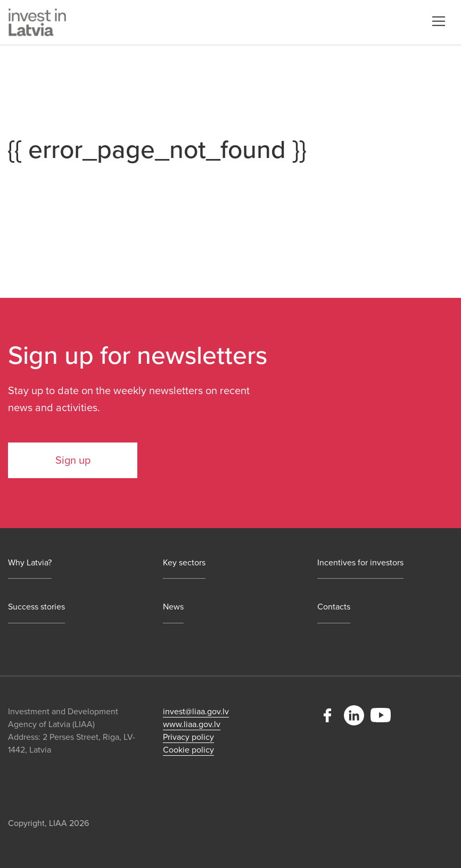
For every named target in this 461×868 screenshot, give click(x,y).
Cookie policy (188, 750)
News (173, 607)
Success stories (36, 607)
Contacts (334, 607)
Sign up (73, 461)
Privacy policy (188, 737)
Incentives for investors (360, 563)
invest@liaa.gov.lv (196, 712)
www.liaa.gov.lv (192, 724)
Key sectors (184, 563)
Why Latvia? (30, 563)
